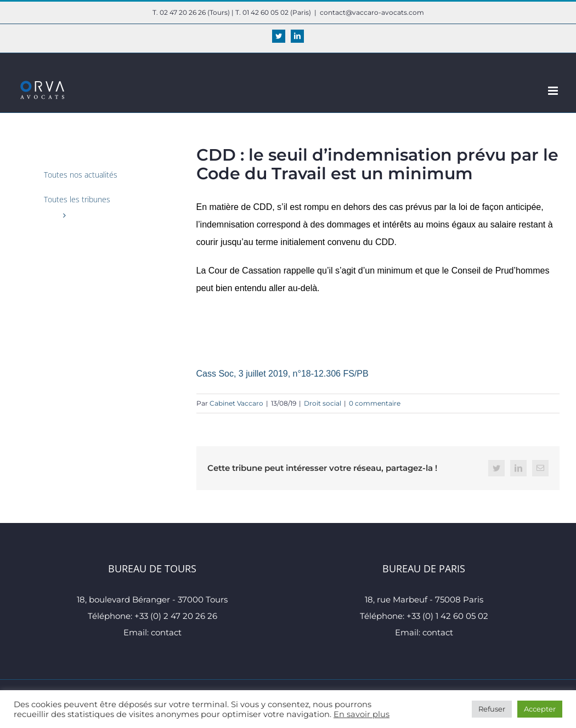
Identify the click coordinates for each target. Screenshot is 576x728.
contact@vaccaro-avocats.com (372, 12)
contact (166, 632)
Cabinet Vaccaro (236, 403)
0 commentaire (375, 403)
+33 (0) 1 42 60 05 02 (447, 616)
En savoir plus (362, 714)
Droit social (323, 403)
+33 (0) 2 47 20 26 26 (176, 616)
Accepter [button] (540, 709)
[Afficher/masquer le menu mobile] (554, 91)
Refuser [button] (492, 709)
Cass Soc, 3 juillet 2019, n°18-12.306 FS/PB (283, 374)
